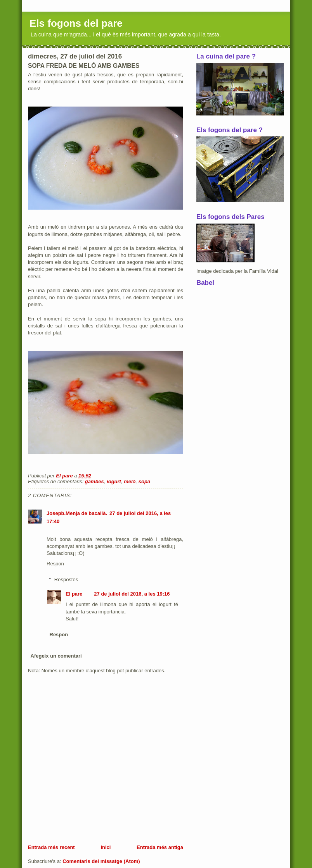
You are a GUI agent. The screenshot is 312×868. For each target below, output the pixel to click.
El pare (74, 594)
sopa (144, 481)
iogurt (114, 481)
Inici (106, 847)
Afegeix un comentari (56, 656)
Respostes (66, 580)
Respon (55, 564)
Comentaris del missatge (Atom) (101, 861)
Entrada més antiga (160, 847)
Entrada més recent (51, 847)
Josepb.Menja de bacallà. (77, 513)
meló (130, 481)
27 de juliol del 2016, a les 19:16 (132, 594)
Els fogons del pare (76, 23)
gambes (94, 481)
